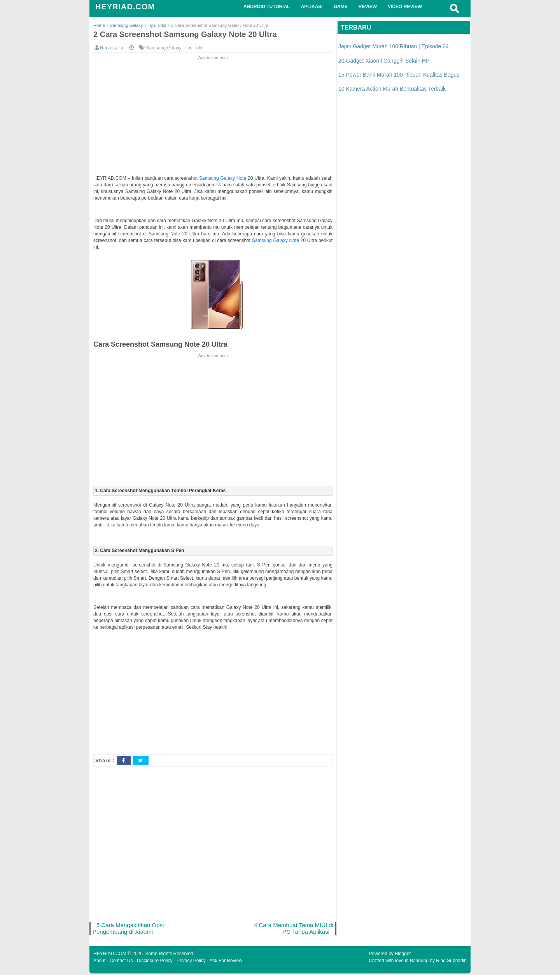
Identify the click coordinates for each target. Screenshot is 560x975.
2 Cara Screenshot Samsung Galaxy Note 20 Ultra (190, 35)
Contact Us (121, 962)
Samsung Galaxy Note (223, 179)
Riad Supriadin (451, 962)
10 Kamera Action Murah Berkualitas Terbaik (392, 89)
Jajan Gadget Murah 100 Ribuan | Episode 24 (394, 46)
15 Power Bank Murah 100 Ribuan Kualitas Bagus (399, 75)
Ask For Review (226, 962)
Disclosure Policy (155, 962)
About (99, 962)
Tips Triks (193, 48)
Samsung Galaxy (164, 48)
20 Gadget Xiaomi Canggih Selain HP (384, 61)
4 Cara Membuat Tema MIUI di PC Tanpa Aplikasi (293, 929)
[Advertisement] (213, 116)
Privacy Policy (191, 962)
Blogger (403, 955)
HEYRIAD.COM (125, 7)
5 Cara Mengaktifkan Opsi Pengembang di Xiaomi (129, 929)
